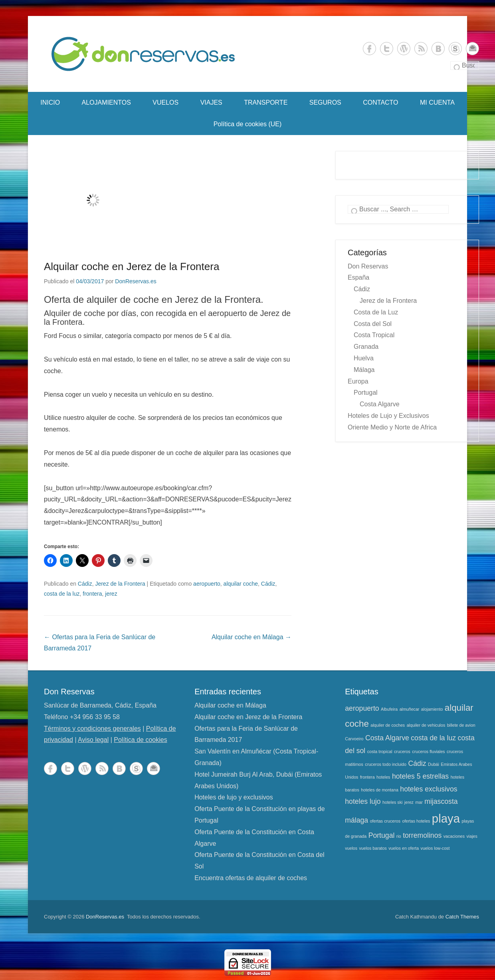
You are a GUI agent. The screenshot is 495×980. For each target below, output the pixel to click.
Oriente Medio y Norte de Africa (392, 427)
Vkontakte (438, 49)
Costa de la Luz (376, 312)
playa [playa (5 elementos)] (446, 818)
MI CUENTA (437, 102)
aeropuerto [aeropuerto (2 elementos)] (362, 708)
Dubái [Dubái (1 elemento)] (434, 764)
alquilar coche (241, 584)
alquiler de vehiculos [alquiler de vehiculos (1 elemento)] (426, 725)
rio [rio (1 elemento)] (399, 836)
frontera (92, 594)
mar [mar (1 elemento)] (419, 802)
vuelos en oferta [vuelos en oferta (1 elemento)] (404, 848)
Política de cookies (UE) (248, 124)
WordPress (404, 49)
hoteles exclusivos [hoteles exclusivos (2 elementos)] (429, 789)
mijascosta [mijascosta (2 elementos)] (441, 801)
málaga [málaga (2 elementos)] (356, 820)
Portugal (366, 393)
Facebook (369, 49)
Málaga (364, 370)
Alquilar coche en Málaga (251, 637)
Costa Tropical (374, 335)
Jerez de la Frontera (120, 584)
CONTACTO (380, 102)
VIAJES (211, 102)
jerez (111, 594)
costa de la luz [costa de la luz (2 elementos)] (433, 738)
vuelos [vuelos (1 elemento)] (351, 848)
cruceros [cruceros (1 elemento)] (402, 751)
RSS (421, 49)
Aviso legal (93, 740)
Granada (366, 347)
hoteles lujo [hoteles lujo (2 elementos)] (363, 801)
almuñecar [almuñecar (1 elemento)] (410, 709)
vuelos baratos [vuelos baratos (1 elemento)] (373, 848)
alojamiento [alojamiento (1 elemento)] (432, 709)
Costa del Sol (373, 324)
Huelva (364, 358)
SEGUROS (325, 102)
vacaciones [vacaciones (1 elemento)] (454, 836)
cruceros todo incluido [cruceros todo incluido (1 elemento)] (386, 764)
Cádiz (85, 584)
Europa (358, 381)
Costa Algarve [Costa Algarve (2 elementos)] (387, 738)
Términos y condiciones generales (92, 729)
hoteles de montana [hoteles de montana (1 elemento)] (380, 790)
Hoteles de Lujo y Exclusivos (388, 416)
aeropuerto (207, 584)
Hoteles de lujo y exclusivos (234, 797)
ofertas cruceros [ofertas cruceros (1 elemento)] (385, 821)
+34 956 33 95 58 (95, 717)
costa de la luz (62, 594)
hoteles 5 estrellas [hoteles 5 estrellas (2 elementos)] (420, 776)
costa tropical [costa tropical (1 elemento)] (380, 751)
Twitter (387, 49)
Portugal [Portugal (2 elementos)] (382, 835)
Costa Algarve (380, 404)
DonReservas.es (136, 281)
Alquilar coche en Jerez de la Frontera (132, 266)
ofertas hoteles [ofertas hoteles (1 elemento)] (416, 821)
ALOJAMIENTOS (106, 102)
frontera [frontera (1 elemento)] (367, 777)
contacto (472, 49)
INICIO (50, 102)
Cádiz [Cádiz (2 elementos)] (417, 763)
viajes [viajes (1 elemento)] (472, 836)
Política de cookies (140, 740)
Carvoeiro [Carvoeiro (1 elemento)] (354, 739)
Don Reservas (368, 266)
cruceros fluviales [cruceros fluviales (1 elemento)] (428, 751)
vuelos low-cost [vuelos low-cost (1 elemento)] (435, 848)
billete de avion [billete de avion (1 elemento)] (461, 725)
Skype (455, 49)
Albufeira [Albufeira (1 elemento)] (389, 709)
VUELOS (165, 102)
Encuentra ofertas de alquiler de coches (251, 878)
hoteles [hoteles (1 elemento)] (383, 777)
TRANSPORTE (266, 102)
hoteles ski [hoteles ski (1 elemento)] (392, 802)
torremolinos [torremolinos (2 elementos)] (422, 835)
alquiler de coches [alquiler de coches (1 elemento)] (388, 725)
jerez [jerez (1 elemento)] (409, 802)
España (358, 277)
